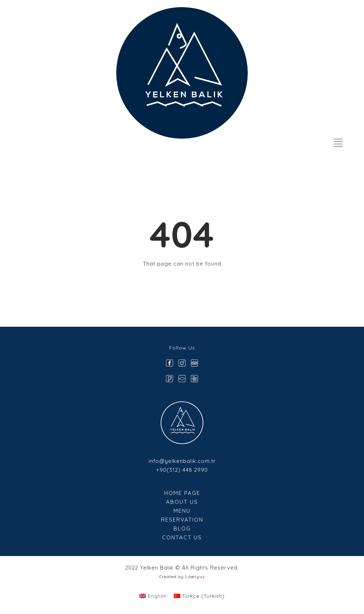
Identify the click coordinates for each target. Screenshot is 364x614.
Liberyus (195, 576)
